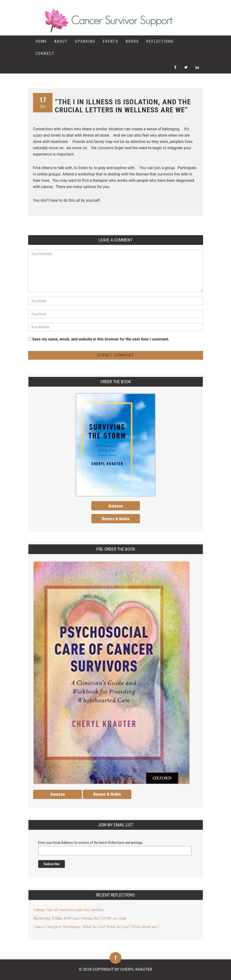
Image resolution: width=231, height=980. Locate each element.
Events (110, 41)
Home (41, 41)
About (61, 41)
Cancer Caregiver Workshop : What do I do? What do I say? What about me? (96, 927)
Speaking (85, 41)
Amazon (116, 506)
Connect (45, 54)
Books (132, 41)
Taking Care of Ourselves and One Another (69, 910)
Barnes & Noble (116, 519)
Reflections (160, 41)
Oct (43, 102)
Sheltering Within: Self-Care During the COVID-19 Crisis (80, 918)
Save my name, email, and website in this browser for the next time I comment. (101, 339)
